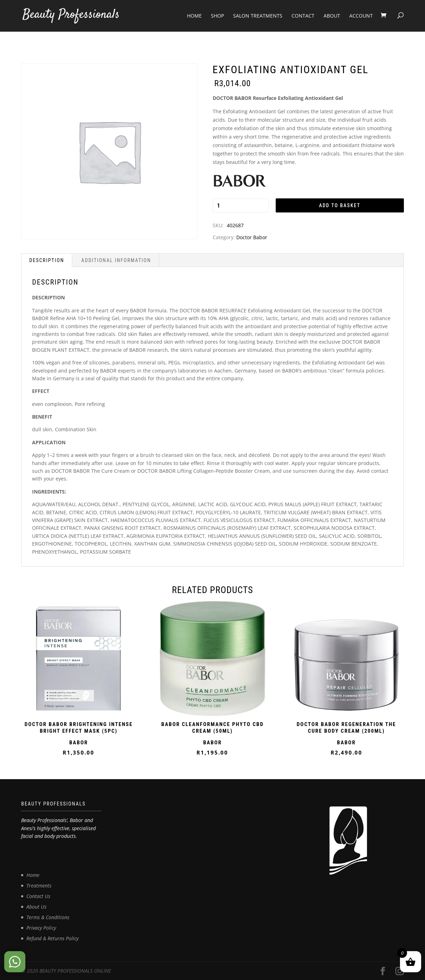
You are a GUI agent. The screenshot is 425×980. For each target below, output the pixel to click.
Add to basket (340, 205)
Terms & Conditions (48, 917)
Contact (303, 16)
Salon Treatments (258, 16)
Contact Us (38, 896)
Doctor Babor (252, 237)
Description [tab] (47, 260)
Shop (217, 16)
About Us (36, 907)
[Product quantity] (241, 205)
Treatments (39, 886)
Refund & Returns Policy (52, 938)
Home (194, 16)
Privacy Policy (41, 928)
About (332, 16)
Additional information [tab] (116, 260)
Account (361, 16)
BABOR (79, 743)
